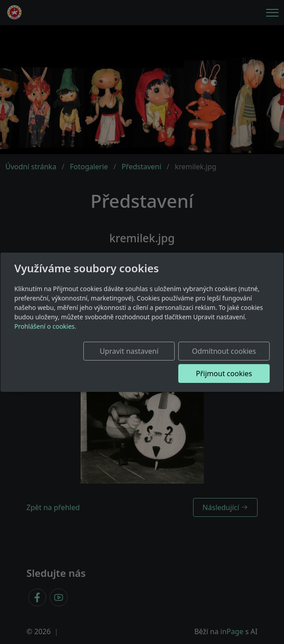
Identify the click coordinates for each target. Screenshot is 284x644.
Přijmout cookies (226, 374)
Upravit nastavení (137, 351)
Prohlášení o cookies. (45, 326)
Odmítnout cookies (226, 351)
